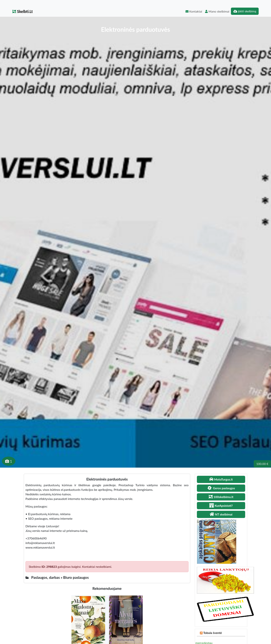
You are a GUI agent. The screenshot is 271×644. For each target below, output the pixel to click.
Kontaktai (194, 11)
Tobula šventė (212, 633)
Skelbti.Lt (23, 11)
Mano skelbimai (217, 11)
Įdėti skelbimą (245, 11)
